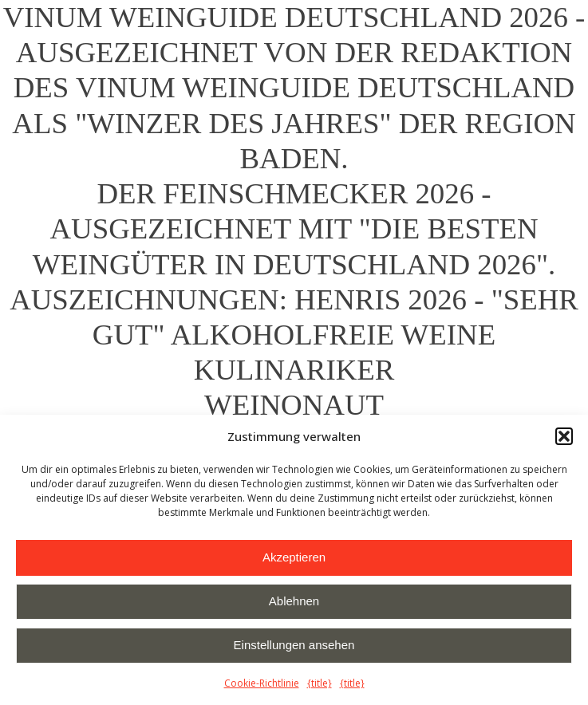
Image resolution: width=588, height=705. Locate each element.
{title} (320, 683)
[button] (564, 436)
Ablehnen (294, 601)
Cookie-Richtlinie (262, 683)
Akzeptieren (294, 557)
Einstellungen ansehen (294, 645)
